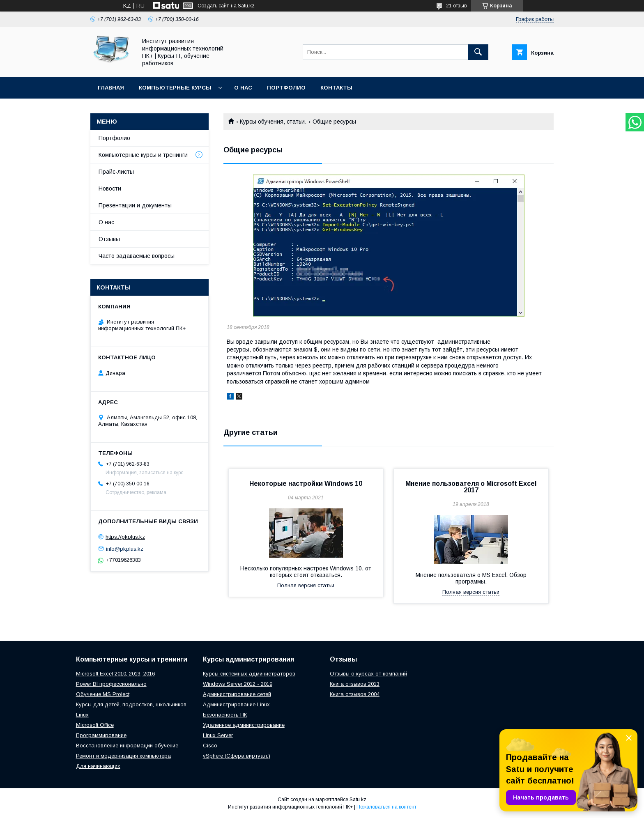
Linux (82, 715)
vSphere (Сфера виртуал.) (237, 756)
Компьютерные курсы (175, 88)
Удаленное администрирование (244, 725)
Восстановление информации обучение (127, 746)
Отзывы (109, 239)
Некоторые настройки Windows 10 (306, 484)
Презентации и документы (135, 205)
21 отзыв (457, 6)
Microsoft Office (95, 725)
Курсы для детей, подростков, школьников (131, 704)
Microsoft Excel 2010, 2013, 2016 (115, 674)
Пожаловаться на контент (386, 807)
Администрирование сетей (237, 694)
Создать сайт (213, 6)
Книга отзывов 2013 (355, 684)
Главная (111, 88)
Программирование (101, 735)
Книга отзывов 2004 (355, 694)
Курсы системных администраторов (249, 674)
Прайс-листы (116, 172)
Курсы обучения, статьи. (273, 122)
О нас (243, 88)
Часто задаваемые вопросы (137, 256)
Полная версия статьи (306, 585)
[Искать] (478, 52)
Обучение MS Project (103, 694)
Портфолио (286, 88)
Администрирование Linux (236, 704)
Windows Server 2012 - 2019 (238, 684)
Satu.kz (358, 800)
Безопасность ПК (225, 715)
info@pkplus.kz (125, 548)
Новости (110, 188)
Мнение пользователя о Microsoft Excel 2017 (471, 487)
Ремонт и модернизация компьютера (123, 756)
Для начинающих (98, 766)
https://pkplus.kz (125, 537)
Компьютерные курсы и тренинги (143, 155)
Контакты (336, 88)
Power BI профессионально (111, 684)
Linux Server (218, 735)
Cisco (210, 746)
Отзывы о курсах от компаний (368, 674)
